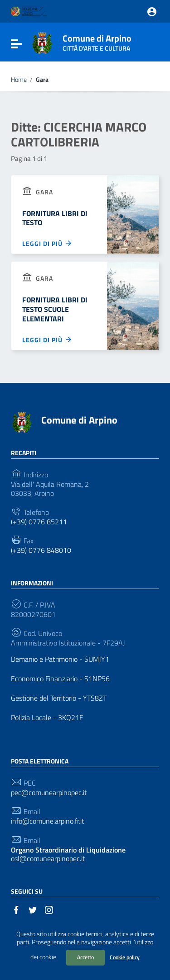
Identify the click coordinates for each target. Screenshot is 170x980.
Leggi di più (47, 243)
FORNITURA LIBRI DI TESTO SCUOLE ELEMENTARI (55, 309)
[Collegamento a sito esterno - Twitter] (33, 909)
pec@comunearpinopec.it (49, 793)
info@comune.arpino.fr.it (48, 821)
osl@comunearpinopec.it (68, 854)
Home (19, 80)
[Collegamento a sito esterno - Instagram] (49, 909)
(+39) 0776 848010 (41, 550)
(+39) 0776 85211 (39, 522)
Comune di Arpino (97, 41)
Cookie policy (125, 957)
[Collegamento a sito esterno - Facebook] (16, 909)
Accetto (85, 957)
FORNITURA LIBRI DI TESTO (55, 218)
